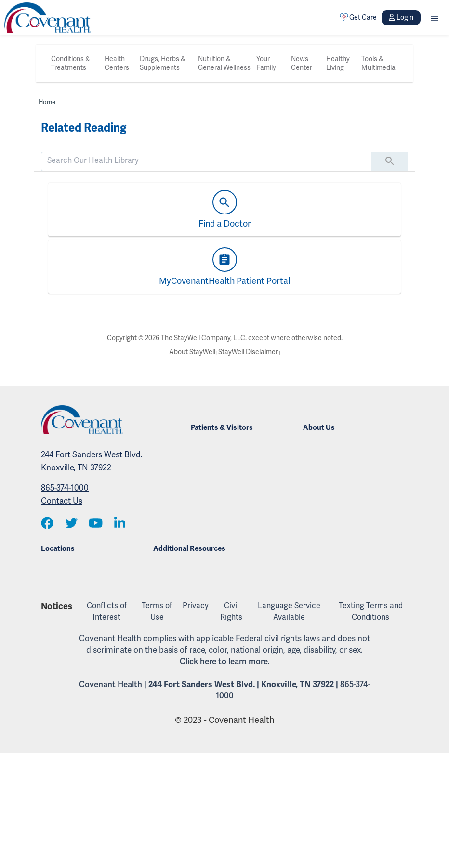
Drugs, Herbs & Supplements (163, 63)
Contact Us (62, 501)
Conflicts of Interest (107, 612)
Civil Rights (231, 612)
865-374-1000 (65, 488)
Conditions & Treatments (71, 63)
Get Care (358, 17)
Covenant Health (111, 685)
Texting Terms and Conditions (371, 612)
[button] (435, 18)
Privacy (196, 606)
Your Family (266, 63)
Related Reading (84, 128)
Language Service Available (289, 612)
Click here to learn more (224, 661)
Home (47, 102)
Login (401, 18)
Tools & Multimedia (378, 63)
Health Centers (117, 63)
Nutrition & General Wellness (224, 63)
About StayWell (192, 352)
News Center (302, 63)
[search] (206, 160)
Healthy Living (338, 63)
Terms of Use (157, 612)
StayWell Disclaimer (248, 352)
